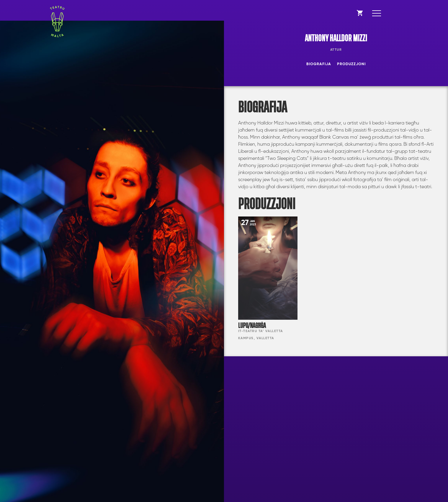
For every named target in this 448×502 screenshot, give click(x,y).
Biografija (319, 64)
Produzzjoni (351, 64)
